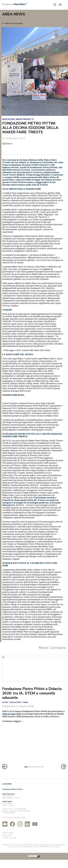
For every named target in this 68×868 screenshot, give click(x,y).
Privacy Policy (7, 833)
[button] (60, 5)
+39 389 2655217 (24, 809)
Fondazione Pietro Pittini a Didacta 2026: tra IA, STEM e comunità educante (32, 693)
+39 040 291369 (20, 807)
